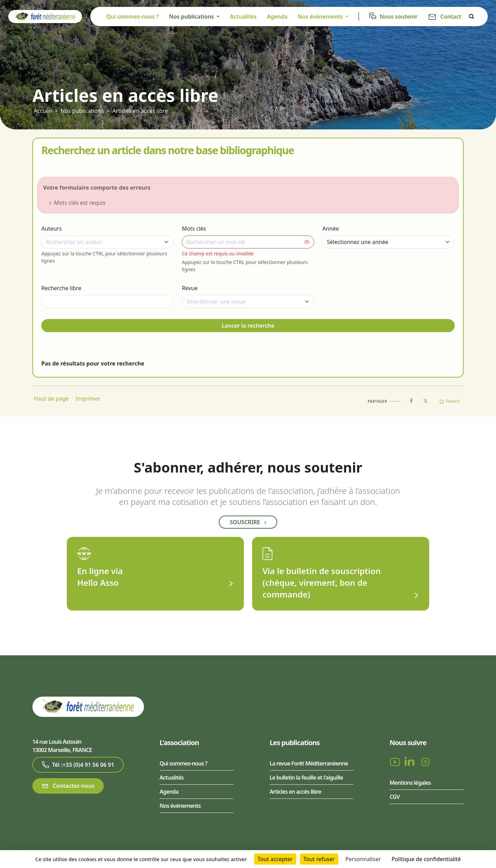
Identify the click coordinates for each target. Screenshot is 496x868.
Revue (190, 288)
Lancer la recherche (248, 326)
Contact (451, 17)
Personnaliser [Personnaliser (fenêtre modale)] (363, 859)
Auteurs (51, 229)
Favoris (449, 401)
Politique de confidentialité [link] (426, 859)
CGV (395, 797)
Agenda (277, 17)
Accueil (43, 111)
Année (331, 229)
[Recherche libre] (107, 301)
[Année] (389, 242)
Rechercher (472, 17)
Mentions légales (410, 783)
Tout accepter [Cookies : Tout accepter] (275, 859)
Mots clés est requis (80, 203)
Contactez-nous (68, 786)
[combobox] (107, 242)
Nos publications (82, 111)
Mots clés (194, 229)
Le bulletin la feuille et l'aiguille (306, 777)
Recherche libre (61, 288)
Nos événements (180, 806)
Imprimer (88, 399)
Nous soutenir (399, 17)
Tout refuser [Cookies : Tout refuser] (319, 859)
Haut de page (51, 399)
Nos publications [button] (192, 17)
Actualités (243, 17)
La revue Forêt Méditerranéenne (309, 763)
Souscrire (248, 522)
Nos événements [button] (321, 17)
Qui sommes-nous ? (133, 17)
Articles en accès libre (140, 111)
